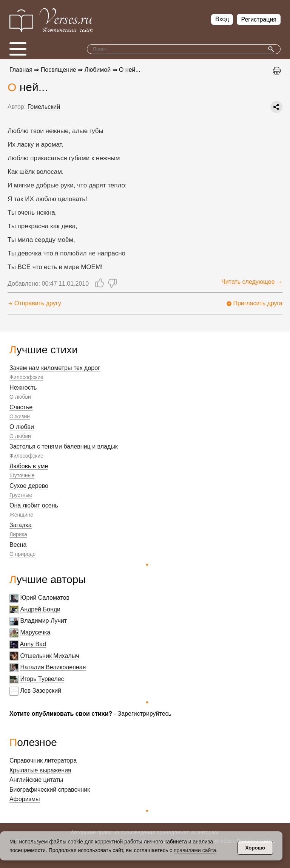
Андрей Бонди (40, 609)
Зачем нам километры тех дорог (55, 368)
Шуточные (22, 475)
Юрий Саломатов (45, 598)
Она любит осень (34, 505)
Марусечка (35, 632)
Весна (18, 545)
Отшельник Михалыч (49, 656)
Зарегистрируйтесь (145, 714)
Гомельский (44, 107)
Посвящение (59, 70)
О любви (20, 397)
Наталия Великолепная (53, 667)
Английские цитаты (36, 780)
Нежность (23, 388)
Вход (222, 19)
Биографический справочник (50, 790)
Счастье (21, 407)
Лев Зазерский (41, 691)
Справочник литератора (43, 760)
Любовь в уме (29, 466)
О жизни (20, 416)
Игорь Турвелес (42, 679)
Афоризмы (25, 799)
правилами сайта (195, 850)
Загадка (21, 525)
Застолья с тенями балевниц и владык (64, 446)
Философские (26, 377)
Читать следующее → (252, 282)
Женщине (21, 515)
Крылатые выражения (40, 770)
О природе (22, 554)
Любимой (98, 70)
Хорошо (255, 848)
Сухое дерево (29, 486)
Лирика (18, 534)
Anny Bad (33, 644)
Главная (21, 70)
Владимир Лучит (43, 621)
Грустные (21, 495)
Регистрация (259, 19)
